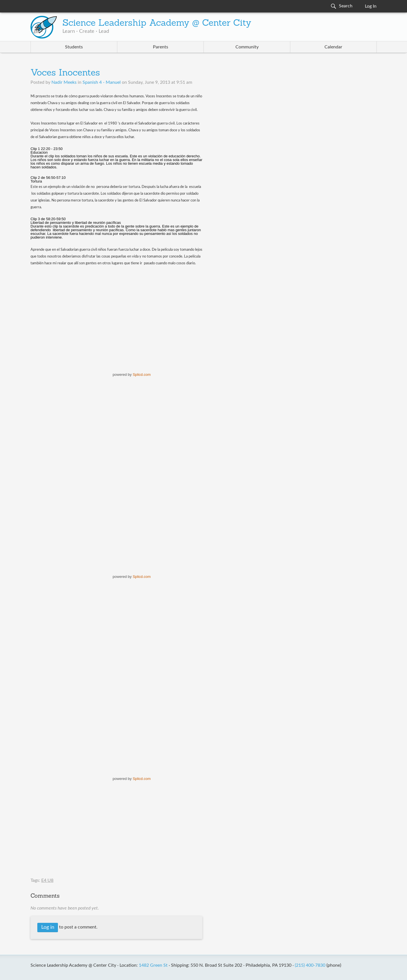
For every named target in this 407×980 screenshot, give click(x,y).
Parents (161, 47)
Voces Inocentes (65, 73)
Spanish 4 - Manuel (102, 82)
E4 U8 (47, 880)
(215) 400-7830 (310, 965)
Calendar (333, 47)
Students (74, 47)
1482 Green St (153, 965)
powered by (132, 375)
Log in (48, 927)
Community (247, 47)
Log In (371, 6)
